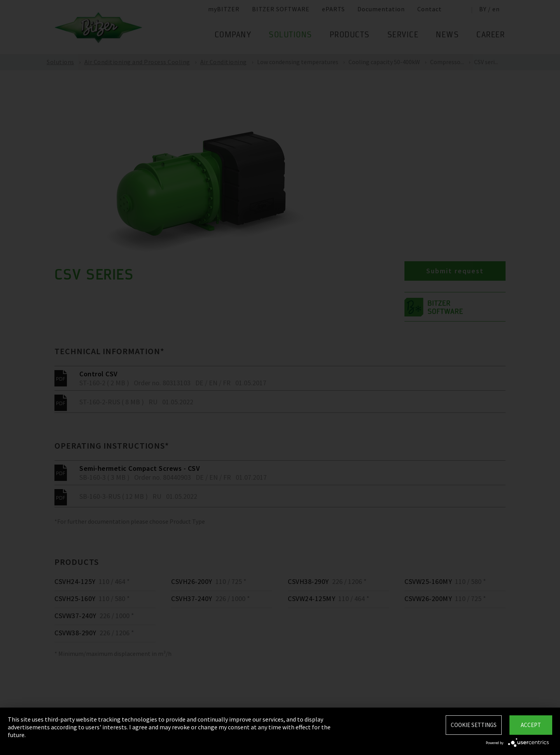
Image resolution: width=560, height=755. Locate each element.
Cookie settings (474, 725)
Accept (531, 725)
